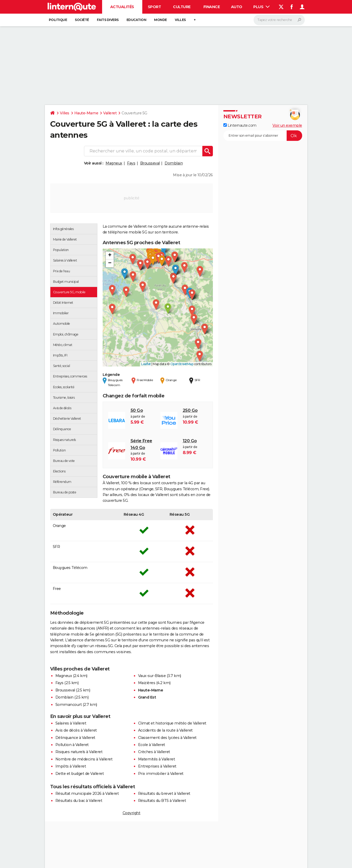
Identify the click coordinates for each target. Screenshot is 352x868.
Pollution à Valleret (72, 745)
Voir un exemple (287, 125)
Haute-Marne (86, 113)
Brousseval (150, 163)
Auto (237, 7)
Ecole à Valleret (152, 745)
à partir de (143, 416)
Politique (58, 20)
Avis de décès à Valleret (76, 730)
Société (82, 20)
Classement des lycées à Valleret (167, 738)
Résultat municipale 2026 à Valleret (87, 794)
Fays (131, 163)
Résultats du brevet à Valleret (164, 794)
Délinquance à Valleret (75, 738)
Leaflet (146, 364)
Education (136, 20)
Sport (154, 7)
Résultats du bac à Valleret (79, 801)
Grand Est (147, 697)
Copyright (132, 813)
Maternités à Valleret (157, 759)
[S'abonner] (263, 136)
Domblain (174, 163)
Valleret (110, 113)
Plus (261, 7)
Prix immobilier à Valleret (161, 774)
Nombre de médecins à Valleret (84, 759)
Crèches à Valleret (154, 752)
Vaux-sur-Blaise (152, 676)
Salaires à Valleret (71, 723)
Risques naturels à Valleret (79, 752)
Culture (182, 7)
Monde (161, 20)
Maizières (147, 683)
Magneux (114, 163)
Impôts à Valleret (71, 766)
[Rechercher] (279, 20)
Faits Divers (108, 20)
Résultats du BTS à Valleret (162, 801)
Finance (212, 7)
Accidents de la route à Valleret (165, 730)
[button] (168, 309)
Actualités (122, 7)
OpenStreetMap (182, 364)
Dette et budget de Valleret (80, 774)
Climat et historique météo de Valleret (172, 723)
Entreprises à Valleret (157, 766)
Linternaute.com (240, 125)
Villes (180, 20)
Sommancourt (69, 705)
